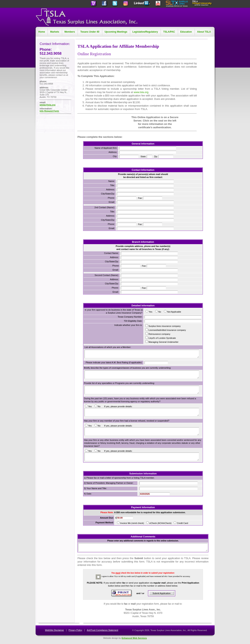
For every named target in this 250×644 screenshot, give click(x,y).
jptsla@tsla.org (47, 105)
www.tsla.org (141, 92)
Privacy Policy (75, 630)
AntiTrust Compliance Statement (102, 630)
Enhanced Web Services (134, 638)
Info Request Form (49, 111)
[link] (95, 122)
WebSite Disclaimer (54, 630)
